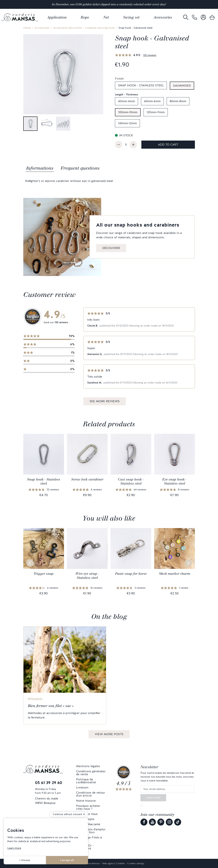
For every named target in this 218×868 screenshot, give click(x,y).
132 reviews (150, 55)
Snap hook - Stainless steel (141, 85)
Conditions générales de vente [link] (91, 773)
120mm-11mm (156, 112)
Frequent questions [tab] (80, 168)
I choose (25, 860)
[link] (195, 17)
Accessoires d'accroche (67, 28)
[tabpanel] (109, 181)
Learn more (14, 848)
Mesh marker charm (175, 574)
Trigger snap (44, 574)
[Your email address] (168, 789)
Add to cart (168, 145)
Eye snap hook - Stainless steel (174, 481)
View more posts (109, 734)
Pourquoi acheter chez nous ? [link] (88, 807)
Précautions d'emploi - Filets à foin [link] (91, 831)
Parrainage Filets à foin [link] (89, 839)
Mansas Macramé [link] (88, 824)
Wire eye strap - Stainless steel (87, 576)
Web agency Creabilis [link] (113, 863)
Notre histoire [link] (86, 801)
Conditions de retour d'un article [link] (90, 794)
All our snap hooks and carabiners (138, 225)
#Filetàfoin (35, 699)
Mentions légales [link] (88, 766)
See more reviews (105, 401)
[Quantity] (126, 145)
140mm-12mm (127, 123)
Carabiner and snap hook (100, 28)
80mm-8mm (178, 101)
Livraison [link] (82, 787)
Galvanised (182, 86)
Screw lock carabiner (87, 479)
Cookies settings (136, 863)
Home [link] (27, 28)
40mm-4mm (127, 101)
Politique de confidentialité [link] (86, 781)
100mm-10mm (128, 112)
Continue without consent (67, 814)
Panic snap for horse (131, 574)
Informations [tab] (40, 168)
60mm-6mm (152, 101)
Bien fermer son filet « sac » (51, 706)
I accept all (67, 860)
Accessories (42, 28)
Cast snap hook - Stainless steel (131, 481)
